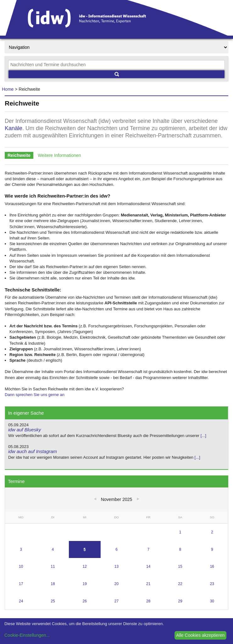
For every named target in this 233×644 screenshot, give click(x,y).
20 (117, 584)
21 (148, 584)
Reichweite (19, 155)
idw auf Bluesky (25, 430)
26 (85, 601)
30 (212, 601)
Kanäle (14, 128)
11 (53, 566)
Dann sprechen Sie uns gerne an (35, 395)
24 (21, 601)
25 (53, 601)
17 (21, 584)
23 (212, 584)
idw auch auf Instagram (33, 451)
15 (180, 566)
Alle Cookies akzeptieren (200, 635)
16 (212, 566)
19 (85, 584)
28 (148, 601)
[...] (203, 436)
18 (53, 584)
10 (21, 566)
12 (85, 566)
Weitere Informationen (59, 155)
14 (148, 566)
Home (8, 89)
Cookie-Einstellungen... (27, 635)
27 (117, 601)
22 (180, 584)
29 (180, 601)
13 (117, 566)
